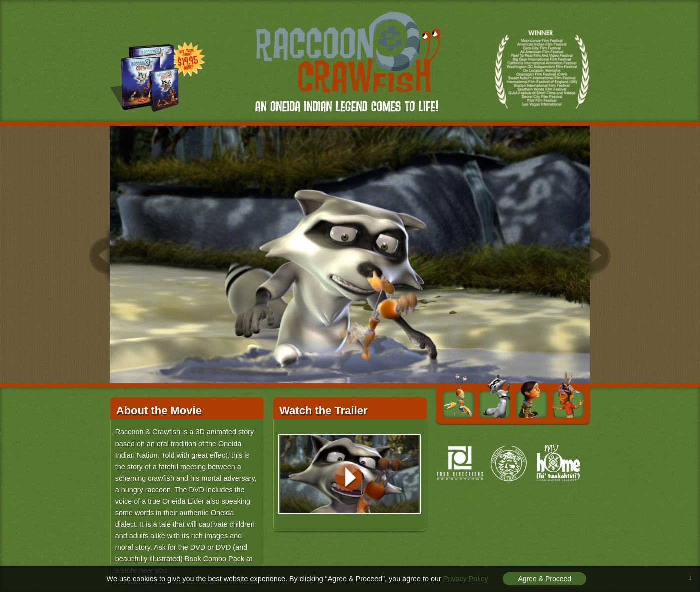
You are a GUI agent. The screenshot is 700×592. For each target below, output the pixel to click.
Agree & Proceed (545, 579)
